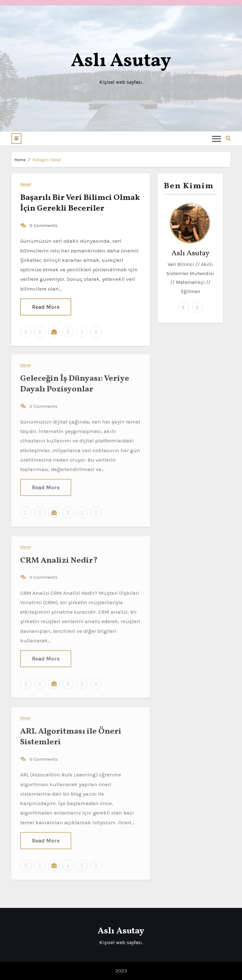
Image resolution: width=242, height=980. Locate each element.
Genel (26, 184)
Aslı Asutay (121, 61)
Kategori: (47, 160)
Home (20, 160)
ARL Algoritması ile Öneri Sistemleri (71, 733)
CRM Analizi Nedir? (59, 556)
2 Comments (44, 402)
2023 (121, 971)
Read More (46, 306)
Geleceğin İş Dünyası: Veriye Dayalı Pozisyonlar (75, 380)
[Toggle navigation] (216, 139)
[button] (16, 139)
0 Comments (44, 225)
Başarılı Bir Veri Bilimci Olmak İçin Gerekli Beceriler (80, 203)
